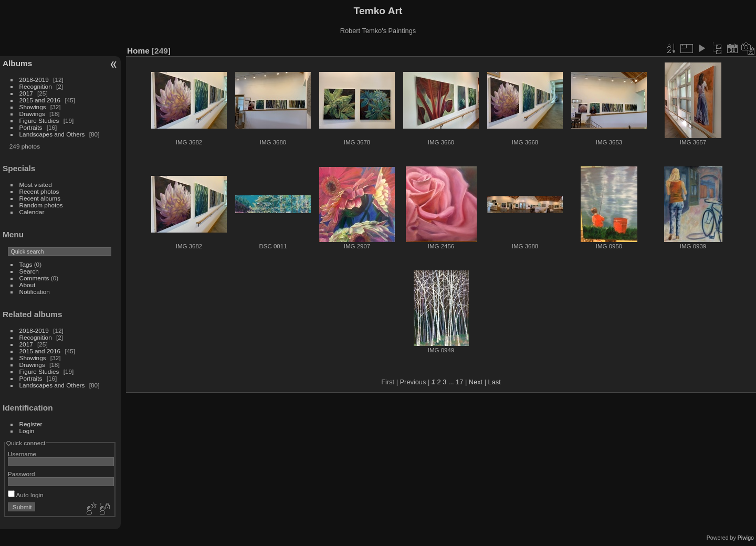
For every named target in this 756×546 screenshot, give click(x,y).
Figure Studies (39, 120)
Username (22, 454)
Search (29, 271)
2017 (26, 93)
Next (476, 382)
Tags (26, 264)
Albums (17, 63)
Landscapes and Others (52, 134)
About (28, 285)
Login (27, 431)
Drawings (32, 114)
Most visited (36, 185)
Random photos (41, 205)
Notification (35, 292)
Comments (34, 278)
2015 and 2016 (40, 100)
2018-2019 (34, 80)
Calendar (32, 212)
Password (22, 474)
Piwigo (746, 538)
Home (138, 51)
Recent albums (40, 198)
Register (31, 424)
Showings (33, 107)
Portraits (31, 127)
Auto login (26, 495)
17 (459, 382)
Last (495, 382)
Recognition (36, 86)
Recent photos (39, 191)
